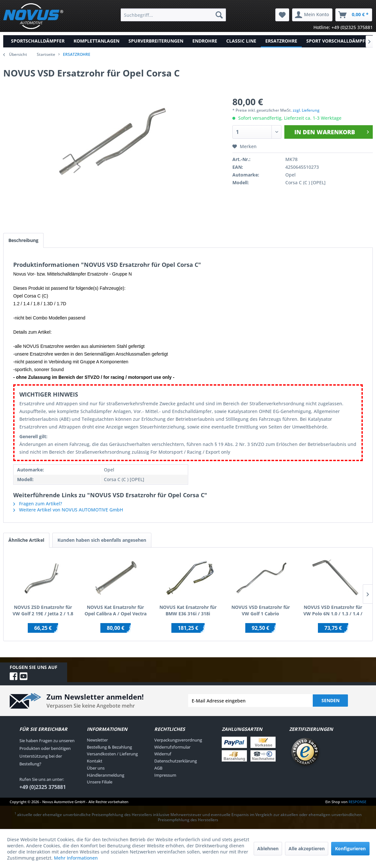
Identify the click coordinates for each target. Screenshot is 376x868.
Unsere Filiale (100, 782)
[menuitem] (173, 15)
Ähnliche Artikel (26, 540)
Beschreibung (23, 240)
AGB (158, 768)
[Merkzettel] (282, 15)
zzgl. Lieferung (306, 110)
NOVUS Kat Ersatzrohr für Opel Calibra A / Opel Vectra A (116, 611)
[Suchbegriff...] (173, 15)
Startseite (46, 54)
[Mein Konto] (312, 15)
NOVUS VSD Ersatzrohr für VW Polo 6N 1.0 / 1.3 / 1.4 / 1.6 (333, 611)
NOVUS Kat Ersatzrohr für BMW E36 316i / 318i (188, 610)
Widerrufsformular (172, 747)
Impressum (165, 775)
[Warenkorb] (354, 15)
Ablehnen (268, 848)
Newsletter (97, 740)
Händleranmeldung (106, 775)
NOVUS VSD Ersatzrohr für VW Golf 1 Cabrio (261, 610)
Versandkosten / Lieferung (112, 754)
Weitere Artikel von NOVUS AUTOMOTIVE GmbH (68, 510)
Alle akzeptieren (307, 848)
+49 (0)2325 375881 (43, 787)
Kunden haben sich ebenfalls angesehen (102, 540)
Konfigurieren (350, 848)
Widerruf (163, 754)
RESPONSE (357, 802)
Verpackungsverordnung (178, 740)
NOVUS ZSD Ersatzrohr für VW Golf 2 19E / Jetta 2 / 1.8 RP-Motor (43, 611)
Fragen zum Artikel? (38, 504)
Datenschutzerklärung (176, 761)
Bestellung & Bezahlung (109, 747)
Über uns (96, 768)
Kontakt (95, 761)
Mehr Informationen (76, 858)
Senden (330, 700)
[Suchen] (219, 15)
